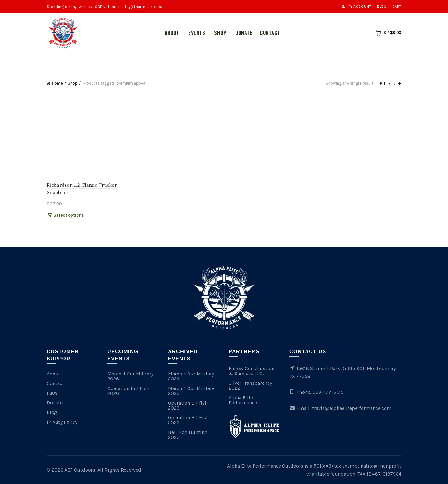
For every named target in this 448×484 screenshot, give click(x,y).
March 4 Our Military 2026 (130, 376)
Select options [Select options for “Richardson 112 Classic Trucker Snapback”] (69, 215)
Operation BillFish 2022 (188, 420)
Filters (387, 84)
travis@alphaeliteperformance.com (352, 408)
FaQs (52, 393)
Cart (397, 7)
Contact (270, 33)
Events (197, 33)
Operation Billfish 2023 (188, 405)
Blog (382, 7)
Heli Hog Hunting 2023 (188, 435)
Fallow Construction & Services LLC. (252, 371)
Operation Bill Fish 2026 (128, 391)
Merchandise (231, 60)
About (172, 33)
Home (57, 83)
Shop (220, 33)
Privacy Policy (62, 422)
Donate (244, 33)
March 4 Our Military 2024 (191, 376)
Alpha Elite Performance (243, 400)
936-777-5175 (328, 392)
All (202, 60)
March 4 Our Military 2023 (191, 391)
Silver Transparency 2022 (250, 385)
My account (356, 7)
